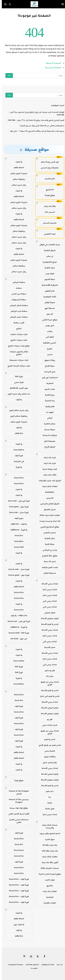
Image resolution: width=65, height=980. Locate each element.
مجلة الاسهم (48, 279)
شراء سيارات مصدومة (17, 360)
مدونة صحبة (48, 429)
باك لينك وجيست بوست (48, 521)
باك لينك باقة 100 (48, 851)
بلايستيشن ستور (48, 762)
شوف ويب (48, 273)
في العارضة (17, 461)
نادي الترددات (48, 372)
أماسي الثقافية (48, 343)
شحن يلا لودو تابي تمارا (48, 696)
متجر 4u (48, 676)
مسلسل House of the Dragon (17, 801)
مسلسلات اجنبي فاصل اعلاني (17, 821)
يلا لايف (17, 400)
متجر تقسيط (48, 647)
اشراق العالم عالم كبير (48, 504)
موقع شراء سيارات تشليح (17, 346)
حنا (48, 797)
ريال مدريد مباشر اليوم (17, 410)
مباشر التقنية (48, 424)
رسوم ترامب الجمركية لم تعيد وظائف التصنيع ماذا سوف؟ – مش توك (35, 131)
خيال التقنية (48, 268)
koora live (17, 478)
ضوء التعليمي (48, 234)
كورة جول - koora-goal (17, 575)
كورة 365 (17, 376)
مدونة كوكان (48, 302)
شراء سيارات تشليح (17, 340)
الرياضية (48, 897)
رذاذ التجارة (48, 401)
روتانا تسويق (48, 360)
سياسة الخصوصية (14, 965)
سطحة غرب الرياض (17, 311)
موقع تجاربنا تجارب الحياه (48, 874)
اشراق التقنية (48, 250)
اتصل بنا (32, 968)
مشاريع (48, 886)
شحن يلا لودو (48, 739)
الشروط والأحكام (31, 965)
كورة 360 (17, 667)
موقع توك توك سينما (17, 808)
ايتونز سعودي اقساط (48, 618)
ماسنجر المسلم (48, 223)
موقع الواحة (48, 195)
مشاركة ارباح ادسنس (48, 168)
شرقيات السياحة (48, 435)
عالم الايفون (48, 291)
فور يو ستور (48, 670)
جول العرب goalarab (17, 388)
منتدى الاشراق (48, 509)
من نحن (58, 965)
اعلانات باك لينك (48, 891)
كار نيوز (48, 314)
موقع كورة (17, 780)
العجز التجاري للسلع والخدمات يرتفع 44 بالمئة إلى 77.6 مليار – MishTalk (34, 120)
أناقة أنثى (48, 337)
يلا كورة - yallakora (17, 530)
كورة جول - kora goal (17, 507)
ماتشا (48, 803)
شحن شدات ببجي (48, 725)
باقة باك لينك (48, 206)
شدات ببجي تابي (48, 601)
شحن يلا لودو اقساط (48, 624)
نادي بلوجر (48, 325)
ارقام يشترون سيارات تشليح (17, 353)
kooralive (17, 541)
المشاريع (48, 190)
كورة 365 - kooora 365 (17, 633)
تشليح (17, 328)
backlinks (48, 492)
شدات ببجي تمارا (48, 589)
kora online (17, 661)
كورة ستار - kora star (17, 512)
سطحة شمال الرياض (17, 305)
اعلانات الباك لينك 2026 (48, 515)
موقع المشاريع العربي (48, 527)
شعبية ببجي (48, 751)
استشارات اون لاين (48, 377)
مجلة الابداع (48, 366)
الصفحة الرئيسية (51, 67)
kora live (17, 536)
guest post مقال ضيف (48, 834)
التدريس (48, 498)
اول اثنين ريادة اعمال (48, 162)
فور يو (48, 719)
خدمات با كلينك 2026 (48, 868)
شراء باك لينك (48, 457)
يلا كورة (17, 467)
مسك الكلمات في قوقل (48, 245)
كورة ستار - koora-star (17, 569)
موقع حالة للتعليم (48, 556)
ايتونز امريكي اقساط (48, 708)
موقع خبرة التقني (48, 320)
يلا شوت (17, 162)
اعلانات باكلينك (48, 903)
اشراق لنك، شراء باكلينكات (48, 481)
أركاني (48, 418)
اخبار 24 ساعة (48, 561)
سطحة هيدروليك (17, 300)
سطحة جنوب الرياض (17, 317)
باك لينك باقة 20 (48, 845)
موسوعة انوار (48, 441)
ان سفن (48, 256)
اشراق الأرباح (48, 447)
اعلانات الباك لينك (48, 486)
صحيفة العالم (48, 573)
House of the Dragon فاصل (17, 792)
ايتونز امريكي (48, 613)
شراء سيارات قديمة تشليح (17, 366)
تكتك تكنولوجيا (48, 297)
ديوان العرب (48, 880)
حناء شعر (48, 791)
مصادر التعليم (48, 533)
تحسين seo (48, 212)
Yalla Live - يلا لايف (17, 616)
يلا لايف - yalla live (17, 524)
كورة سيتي (17, 382)
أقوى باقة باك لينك (48, 862)
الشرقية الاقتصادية (48, 285)
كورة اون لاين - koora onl (17, 621)
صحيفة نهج (48, 308)
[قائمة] (61, 4)
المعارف (48, 383)
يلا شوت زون (17, 924)
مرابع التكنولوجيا (48, 262)
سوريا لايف (17, 518)
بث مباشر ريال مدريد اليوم (17, 394)
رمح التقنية (48, 395)
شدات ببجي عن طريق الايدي (48, 683)
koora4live (17, 450)
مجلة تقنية (48, 544)
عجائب (48, 331)
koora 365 (17, 547)
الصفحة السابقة (52, 63)
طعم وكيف (48, 406)
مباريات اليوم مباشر (17, 173)
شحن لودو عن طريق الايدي (48, 745)
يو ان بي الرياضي (48, 550)
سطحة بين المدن (17, 294)
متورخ (48, 349)
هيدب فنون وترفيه (48, 567)
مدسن (48, 354)
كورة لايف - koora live (17, 879)
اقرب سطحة (17, 323)
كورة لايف (17, 456)
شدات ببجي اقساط (48, 584)
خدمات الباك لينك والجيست (48, 826)
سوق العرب (48, 839)
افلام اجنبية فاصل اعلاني (17, 814)
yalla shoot (17, 168)
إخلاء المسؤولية (46, 965)
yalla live (17, 433)
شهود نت (48, 412)
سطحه (17, 288)
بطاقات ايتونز (48, 757)
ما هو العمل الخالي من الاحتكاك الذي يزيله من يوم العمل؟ (40, 126)
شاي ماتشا (48, 809)
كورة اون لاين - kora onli (17, 501)
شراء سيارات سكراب (17, 334)
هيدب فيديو (48, 389)
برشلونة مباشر (17, 179)
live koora (17, 850)
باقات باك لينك (48, 475)
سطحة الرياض (17, 282)
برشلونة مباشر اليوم (17, 416)
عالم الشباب (48, 179)
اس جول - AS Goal (17, 639)
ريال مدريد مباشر (17, 185)
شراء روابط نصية (48, 469)
